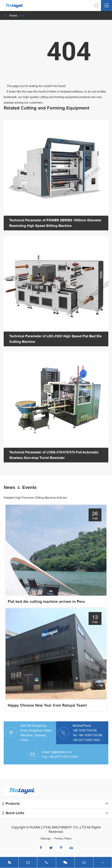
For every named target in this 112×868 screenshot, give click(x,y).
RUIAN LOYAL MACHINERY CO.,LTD (58, 827)
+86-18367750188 (90, 735)
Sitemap (46, 838)
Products (13, 804)
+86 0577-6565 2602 (86, 740)
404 (22, 15)
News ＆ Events (20, 487)
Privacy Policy (63, 838)
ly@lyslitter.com (61, 752)
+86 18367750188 (85, 730)
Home (13, 15)
